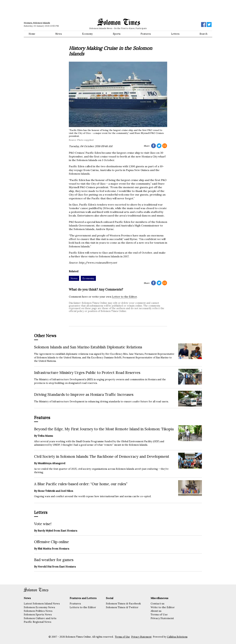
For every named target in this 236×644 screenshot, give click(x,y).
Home (32, 34)
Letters (175, 34)
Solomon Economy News (39, 607)
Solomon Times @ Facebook (123, 603)
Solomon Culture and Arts (40, 618)
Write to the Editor (163, 607)
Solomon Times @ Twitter (122, 607)
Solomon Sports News (38, 614)
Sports (117, 34)
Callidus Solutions (177, 637)
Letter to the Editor (124, 297)
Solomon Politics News (38, 611)
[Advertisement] (70, 9)
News (59, 34)
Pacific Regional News (38, 622)
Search (203, 34)
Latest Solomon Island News (42, 603)
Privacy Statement (162, 618)
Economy (87, 34)
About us (156, 611)
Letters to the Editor (83, 607)
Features (146, 34)
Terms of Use (159, 614)
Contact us (157, 603)
